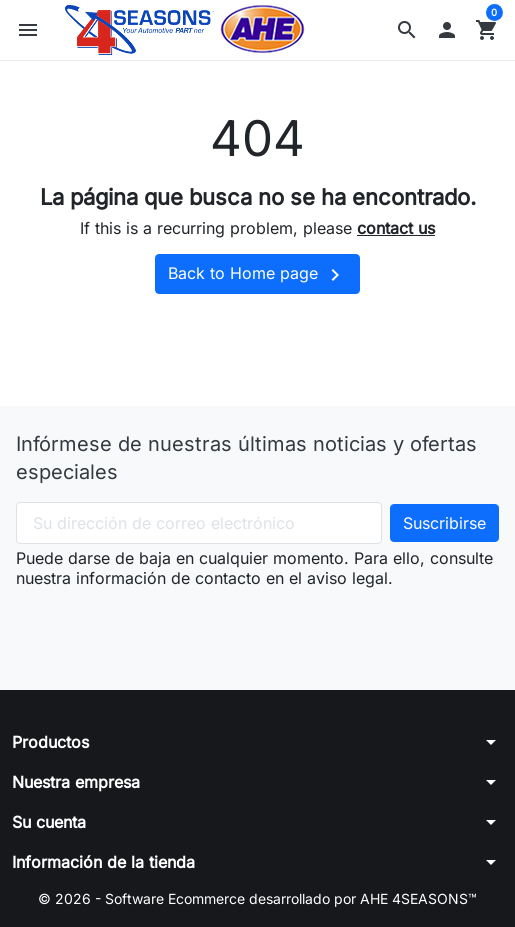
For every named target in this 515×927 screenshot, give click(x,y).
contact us (396, 228)
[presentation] (168, 627)
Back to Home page (257, 275)
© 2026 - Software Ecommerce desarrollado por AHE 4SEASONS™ (257, 898)
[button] (407, 30)
